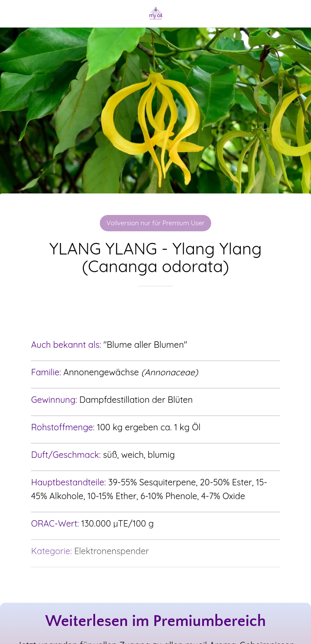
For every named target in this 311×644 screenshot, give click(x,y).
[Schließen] (14, 14)
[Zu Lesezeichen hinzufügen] (155, 312)
